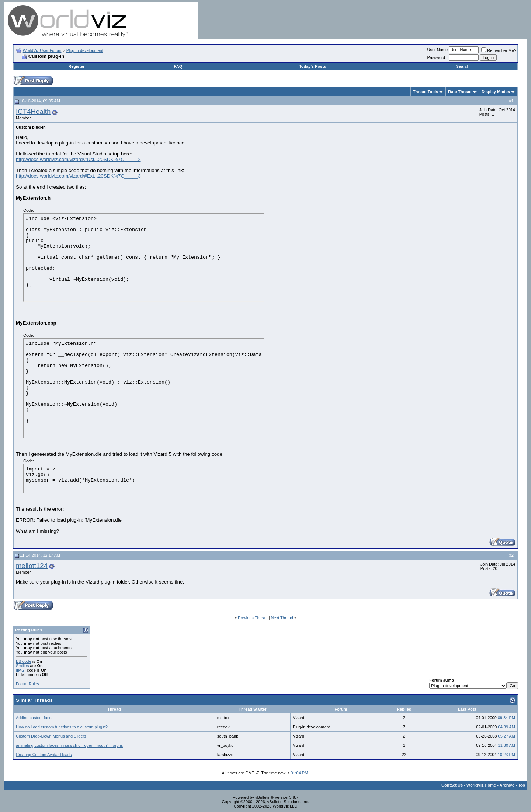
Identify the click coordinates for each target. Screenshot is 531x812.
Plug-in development (85, 50)
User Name (438, 50)
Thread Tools (426, 92)
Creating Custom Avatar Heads (44, 755)
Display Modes (496, 92)
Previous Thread (253, 618)
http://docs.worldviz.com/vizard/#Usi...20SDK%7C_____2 (78, 159)
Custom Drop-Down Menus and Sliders (51, 736)
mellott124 (32, 566)
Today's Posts (313, 66)
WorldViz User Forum (42, 50)
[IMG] (21, 670)
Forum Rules (27, 684)
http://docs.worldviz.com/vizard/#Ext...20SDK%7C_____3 (78, 176)
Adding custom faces (35, 718)
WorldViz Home (481, 785)
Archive (507, 785)
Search (463, 66)
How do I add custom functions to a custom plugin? (62, 727)
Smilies (22, 666)
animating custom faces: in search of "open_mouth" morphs (69, 745)
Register (76, 66)
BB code (24, 661)
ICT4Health (33, 111)
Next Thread (282, 618)
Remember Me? (499, 50)
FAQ (178, 66)
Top (522, 785)
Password (436, 57)
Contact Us (452, 785)
